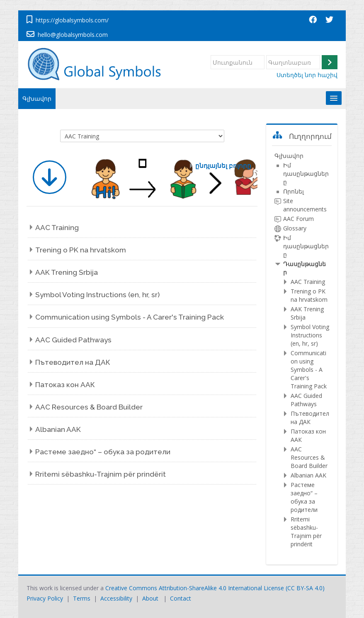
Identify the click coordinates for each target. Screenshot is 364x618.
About (150, 598)
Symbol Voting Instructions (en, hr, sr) (97, 295)
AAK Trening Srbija (67, 272)
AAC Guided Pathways (73, 340)
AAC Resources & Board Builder (89, 407)
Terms (82, 598)
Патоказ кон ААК (65, 385)
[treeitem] (302, 350)
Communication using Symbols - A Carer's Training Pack (130, 317)
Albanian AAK (58, 429)
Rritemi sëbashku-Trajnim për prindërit (101, 474)
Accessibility (116, 598)
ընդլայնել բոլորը (223, 166)
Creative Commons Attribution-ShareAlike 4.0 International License (195, 588)
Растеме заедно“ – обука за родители (103, 452)
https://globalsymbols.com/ (72, 20)
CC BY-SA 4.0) (306, 588)
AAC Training (57, 228)
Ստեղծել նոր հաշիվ (307, 75)
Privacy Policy (45, 598)
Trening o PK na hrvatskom (81, 250)
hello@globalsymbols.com (73, 35)
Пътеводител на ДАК (73, 362)
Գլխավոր (37, 98)
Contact (181, 598)
